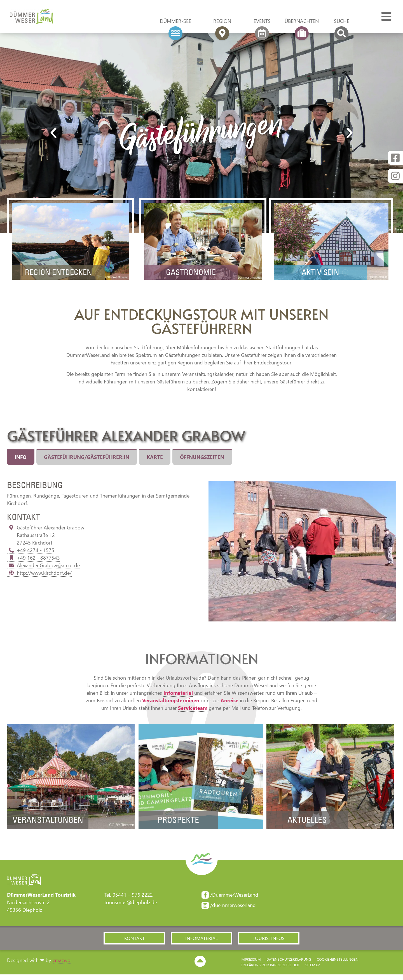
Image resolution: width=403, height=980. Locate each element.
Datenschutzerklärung (289, 965)
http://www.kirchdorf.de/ (39, 578)
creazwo (62, 966)
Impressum (251, 965)
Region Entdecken (56, 276)
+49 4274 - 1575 (31, 555)
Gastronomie (188, 276)
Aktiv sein (318, 276)
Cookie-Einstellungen (338, 965)
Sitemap (312, 970)
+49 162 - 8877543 (33, 562)
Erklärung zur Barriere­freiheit (270, 970)
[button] (134, 943)
